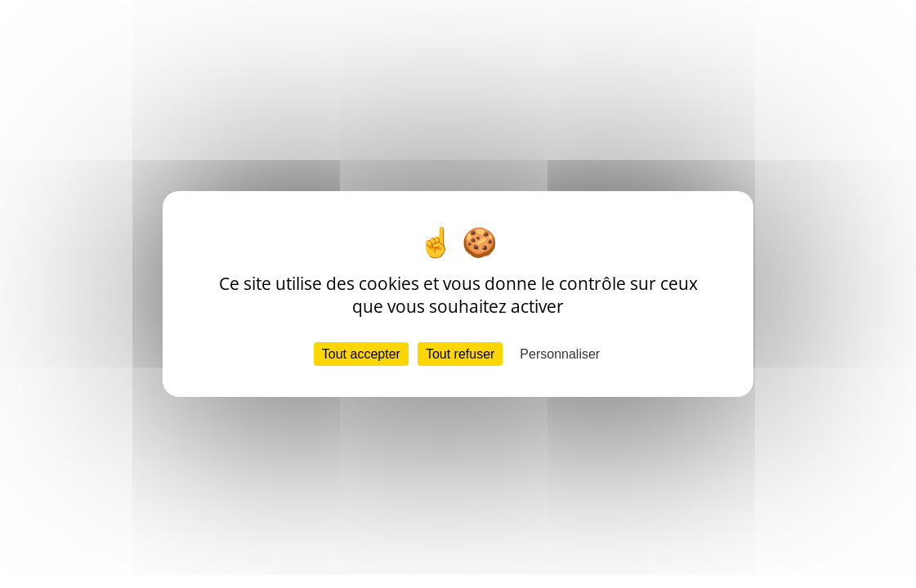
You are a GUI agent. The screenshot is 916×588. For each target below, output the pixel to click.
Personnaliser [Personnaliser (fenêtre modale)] (560, 354)
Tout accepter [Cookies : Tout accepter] (361, 354)
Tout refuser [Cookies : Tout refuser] (460, 354)
